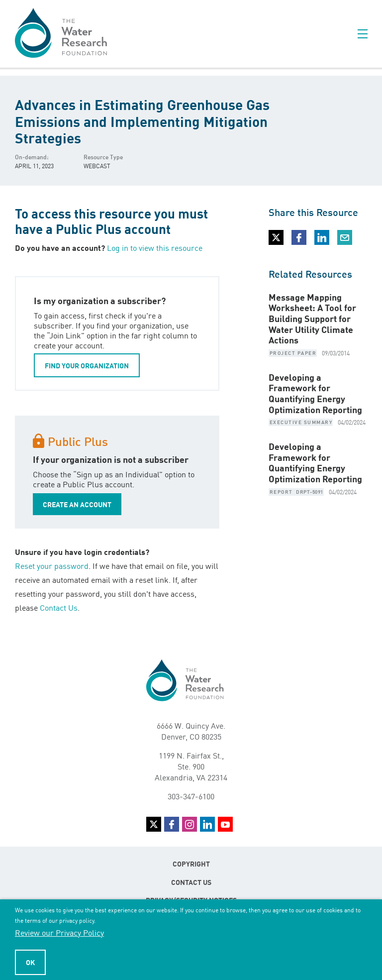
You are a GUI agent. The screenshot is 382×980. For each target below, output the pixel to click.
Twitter (154, 824)
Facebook (172, 824)
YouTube (225, 824)
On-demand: (32, 157)
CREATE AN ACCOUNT (77, 504)
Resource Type (103, 157)
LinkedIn (207, 824)
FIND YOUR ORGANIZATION (87, 365)
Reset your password (52, 565)
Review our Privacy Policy (59, 932)
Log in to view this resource (155, 247)
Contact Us (59, 607)
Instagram (190, 824)
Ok (30, 962)
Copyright (191, 864)
